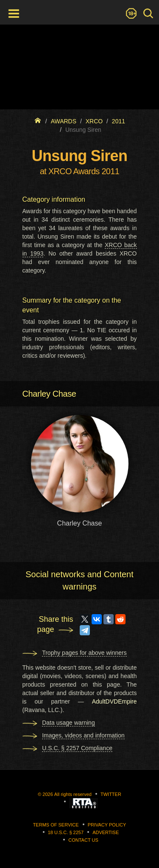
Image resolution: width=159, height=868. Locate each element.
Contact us (83, 840)
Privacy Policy (107, 825)
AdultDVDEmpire (114, 701)
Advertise (106, 832)
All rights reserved (73, 794)
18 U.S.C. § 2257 (66, 832)
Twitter (111, 794)
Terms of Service (56, 825)
